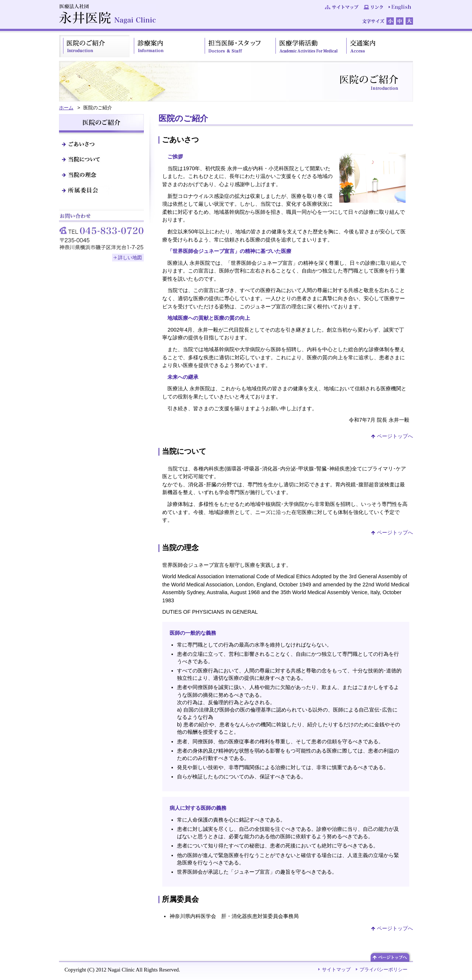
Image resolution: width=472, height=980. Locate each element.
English (400, 7)
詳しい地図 (130, 258)
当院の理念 (101, 175)
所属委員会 (101, 190)
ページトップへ (395, 436)
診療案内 (165, 46)
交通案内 (378, 46)
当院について (101, 159)
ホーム (66, 108)
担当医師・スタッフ (236, 46)
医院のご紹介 (94, 46)
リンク (374, 7)
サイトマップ (342, 7)
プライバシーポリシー (383, 969)
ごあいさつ (101, 144)
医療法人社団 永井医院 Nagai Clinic (107, 14)
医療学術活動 (307, 46)
